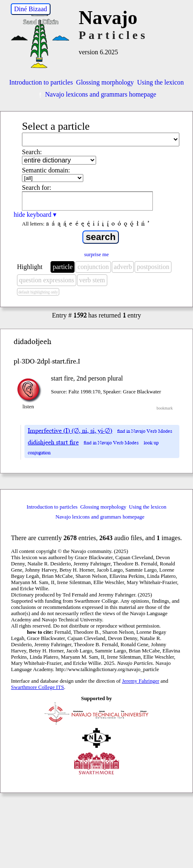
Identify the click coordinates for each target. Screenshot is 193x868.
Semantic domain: (46, 170)
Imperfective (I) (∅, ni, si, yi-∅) (70, 431)
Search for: (37, 188)
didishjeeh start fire (53, 442)
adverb (123, 267)
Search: (32, 152)
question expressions (47, 280)
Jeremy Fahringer (141, 681)
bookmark (165, 408)
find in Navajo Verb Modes (145, 431)
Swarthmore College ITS (38, 687)
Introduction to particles (41, 82)
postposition (153, 267)
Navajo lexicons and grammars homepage (96, 94)
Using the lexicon (160, 82)
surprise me (96, 255)
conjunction (93, 267)
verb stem (92, 280)
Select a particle (56, 126)
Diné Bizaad (31, 9)
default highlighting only (38, 292)
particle (63, 267)
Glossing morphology (105, 82)
